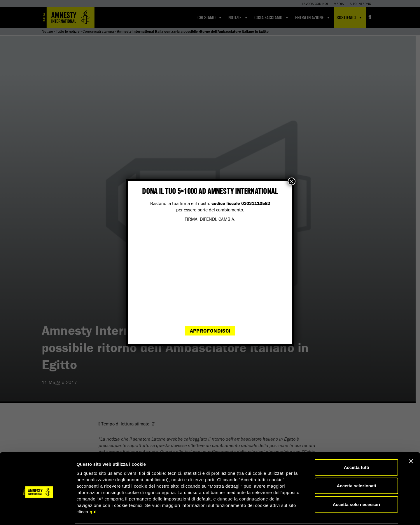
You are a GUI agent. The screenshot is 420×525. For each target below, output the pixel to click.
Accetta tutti (357, 446)
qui (93, 490)
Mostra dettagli (307, 513)
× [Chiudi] (292, 181)
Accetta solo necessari (357, 483)
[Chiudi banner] (411, 440)
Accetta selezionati (356, 464)
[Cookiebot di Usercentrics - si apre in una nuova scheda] (38, 514)
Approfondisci (210, 331)
